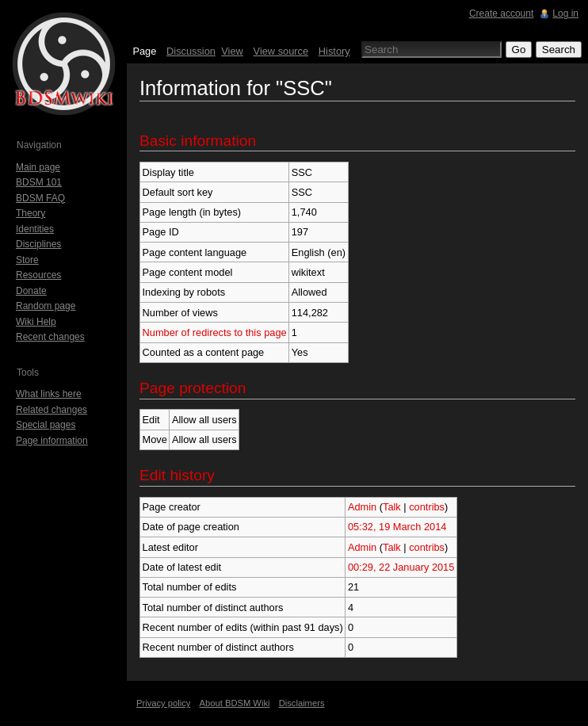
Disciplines (38, 244)
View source (281, 51)
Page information (52, 441)
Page (144, 51)
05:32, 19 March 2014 (397, 527)
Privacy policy (163, 703)
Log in (565, 13)
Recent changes (50, 337)
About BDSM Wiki (235, 703)
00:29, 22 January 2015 (401, 567)
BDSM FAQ (40, 198)
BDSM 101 (39, 182)
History (334, 51)
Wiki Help (36, 322)
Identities (35, 229)
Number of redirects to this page (215, 332)
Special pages (46, 425)
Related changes (52, 410)
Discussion (191, 51)
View (232, 51)
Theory (31, 213)
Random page (46, 306)
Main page (38, 167)
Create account (501, 13)
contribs (427, 507)
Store (27, 260)
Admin (362, 507)
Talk (392, 507)
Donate (31, 291)
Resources (38, 275)
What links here (49, 394)
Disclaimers (302, 703)
